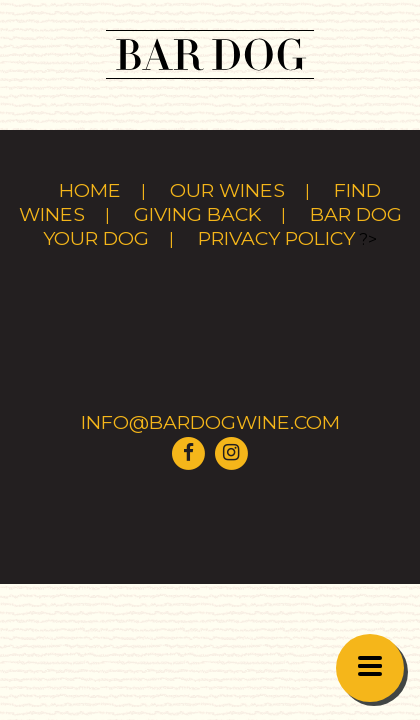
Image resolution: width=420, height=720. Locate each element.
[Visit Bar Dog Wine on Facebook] (189, 451)
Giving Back (197, 214)
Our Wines (227, 190)
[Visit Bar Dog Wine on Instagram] (231, 451)
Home (90, 190)
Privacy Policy (276, 238)
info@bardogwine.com (210, 422)
